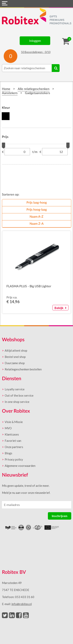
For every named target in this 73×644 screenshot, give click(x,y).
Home (6, 89)
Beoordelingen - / (36, 52)
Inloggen (35, 41)
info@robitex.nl (22, 604)
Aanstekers (10, 93)
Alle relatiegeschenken (34, 89)
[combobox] (27, 68)
